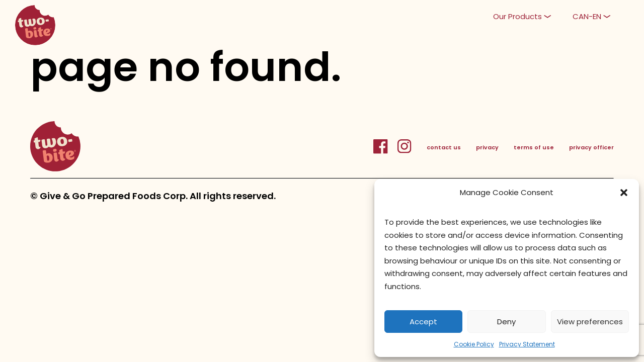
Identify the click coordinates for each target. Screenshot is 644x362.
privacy (487, 147)
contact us (444, 147)
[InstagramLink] (404, 152)
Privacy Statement (527, 344)
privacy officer (591, 147)
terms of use (534, 147)
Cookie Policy (474, 344)
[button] (624, 193)
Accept (423, 322)
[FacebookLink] (385, 152)
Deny (506, 322)
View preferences (590, 322)
